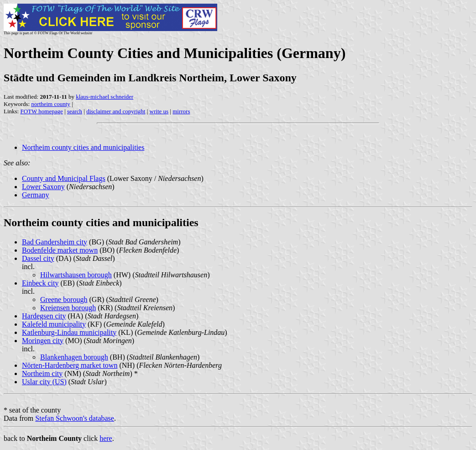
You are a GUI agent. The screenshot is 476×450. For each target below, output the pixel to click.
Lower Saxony (43, 187)
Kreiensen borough (68, 308)
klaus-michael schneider (105, 97)
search (75, 111)
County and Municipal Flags (64, 178)
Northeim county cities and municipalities (83, 147)
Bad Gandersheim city (55, 242)
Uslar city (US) (44, 382)
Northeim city (42, 373)
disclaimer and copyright (116, 111)
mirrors (181, 111)
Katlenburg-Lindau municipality (69, 332)
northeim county (51, 104)
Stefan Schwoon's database (75, 418)
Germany (36, 195)
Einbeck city (40, 283)
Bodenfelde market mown (60, 250)
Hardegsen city (44, 316)
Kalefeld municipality (54, 324)
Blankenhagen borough (74, 357)
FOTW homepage (41, 111)
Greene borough (64, 299)
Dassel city (38, 258)
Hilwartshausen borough (76, 275)
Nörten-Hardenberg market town (70, 365)
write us (159, 111)
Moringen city (43, 341)
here (106, 438)
